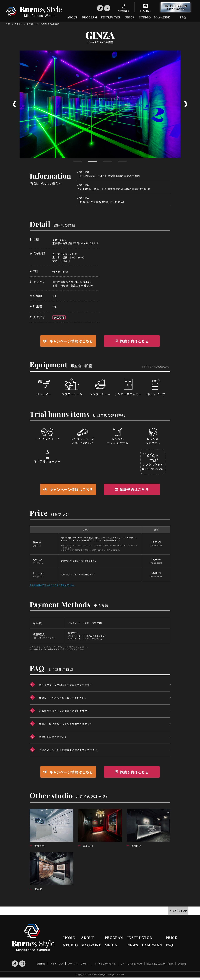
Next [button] (186, 104)
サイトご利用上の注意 (131, 964)
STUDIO (145, 17)
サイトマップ (57, 964)
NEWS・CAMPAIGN (145, 945)
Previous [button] (14, 104)
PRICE (130, 17)
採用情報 (182, 964)
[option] (100, 104)
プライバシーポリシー (79, 964)
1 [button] (78, 161)
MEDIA (111, 945)
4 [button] (122, 161)
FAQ (183, 17)
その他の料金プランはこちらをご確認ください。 (52, 585)
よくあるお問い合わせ (105, 964)
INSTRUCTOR (111, 17)
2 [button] (93, 161)
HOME (69, 937)
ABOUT (72, 17)
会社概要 (41, 964)
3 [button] (107, 161)
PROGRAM (90, 17)
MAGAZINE (162, 17)
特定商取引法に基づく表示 (160, 964)
